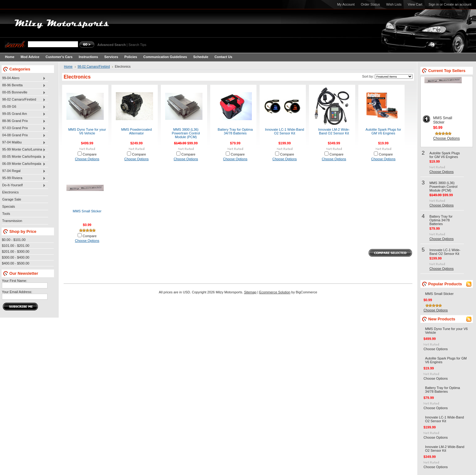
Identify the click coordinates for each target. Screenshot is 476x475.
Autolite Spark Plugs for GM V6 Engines (383, 131)
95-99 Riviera (24, 178)
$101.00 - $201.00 (16, 246)
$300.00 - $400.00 (16, 257)
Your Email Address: (17, 292)
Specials (9, 206)
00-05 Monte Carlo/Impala (24, 157)
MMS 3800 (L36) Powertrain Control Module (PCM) (186, 133)
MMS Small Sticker (87, 211)
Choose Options (87, 159)
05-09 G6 (24, 107)
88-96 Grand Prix (24, 121)
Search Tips (137, 45)
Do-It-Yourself (24, 185)
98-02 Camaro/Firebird (24, 100)
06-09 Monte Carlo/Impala (24, 164)
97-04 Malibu (24, 142)
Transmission (12, 221)
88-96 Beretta (24, 85)
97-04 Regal (24, 171)
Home (68, 67)
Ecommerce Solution (275, 292)
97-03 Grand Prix (24, 128)
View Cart (415, 4)
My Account (346, 4)
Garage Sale (12, 199)
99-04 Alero (24, 78)
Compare (90, 154)
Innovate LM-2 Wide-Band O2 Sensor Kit (334, 131)
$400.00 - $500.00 (16, 263)
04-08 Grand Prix (24, 135)
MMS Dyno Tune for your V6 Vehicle (87, 131)
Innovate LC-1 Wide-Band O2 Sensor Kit (285, 131)
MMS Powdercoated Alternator (136, 131)
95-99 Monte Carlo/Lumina (24, 150)
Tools (6, 214)
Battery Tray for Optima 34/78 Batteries (235, 131)
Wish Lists (394, 4)
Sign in (434, 4)
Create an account (458, 4)
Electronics (10, 192)
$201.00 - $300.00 (16, 251)
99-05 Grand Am (24, 114)
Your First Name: (14, 281)
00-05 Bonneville (24, 93)
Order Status (370, 4)
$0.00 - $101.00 (14, 240)
